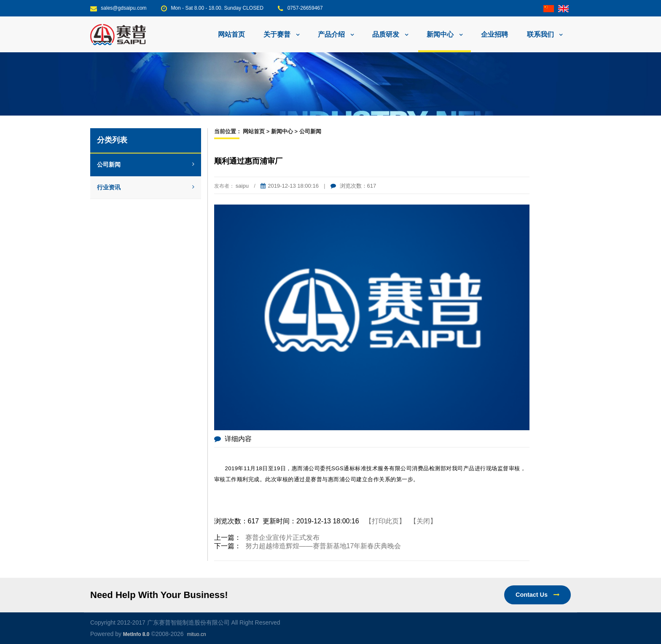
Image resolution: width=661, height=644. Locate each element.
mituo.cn (196, 634)
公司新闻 (146, 164)
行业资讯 (146, 187)
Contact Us (537, 595)
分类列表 (112, 140)
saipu (242, 186)
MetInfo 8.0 (136, 634)
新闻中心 (282, 131)
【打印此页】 (385, 521)
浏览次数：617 (353, 186)
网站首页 (231, 34)
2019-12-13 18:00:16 (290, 186)
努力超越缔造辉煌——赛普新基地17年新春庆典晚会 (323, 546)
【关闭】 (423, 521)
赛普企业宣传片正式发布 (282, 538)
